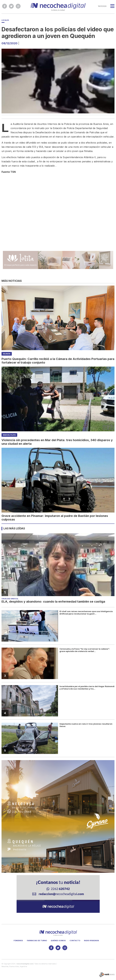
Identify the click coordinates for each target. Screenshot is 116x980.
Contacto (75, 941)
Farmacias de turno (37, 941)
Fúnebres (18, 941)
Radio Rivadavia (91, 941)
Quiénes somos (58, 941)
